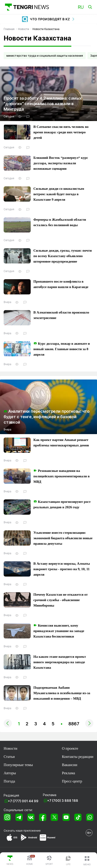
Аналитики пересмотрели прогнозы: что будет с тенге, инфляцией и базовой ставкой (46, 417)
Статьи (9, 757)
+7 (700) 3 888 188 (63, 801)
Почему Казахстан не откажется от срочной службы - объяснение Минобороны (61, 600)
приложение (32, 831)
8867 (74, 724)
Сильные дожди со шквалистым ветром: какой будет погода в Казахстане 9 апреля (59, 194)
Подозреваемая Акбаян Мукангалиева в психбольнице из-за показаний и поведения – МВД (62, 693)
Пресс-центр (72, 781)
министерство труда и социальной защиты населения (45, 56)
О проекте (70, 748)
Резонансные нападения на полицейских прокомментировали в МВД (61, 476)
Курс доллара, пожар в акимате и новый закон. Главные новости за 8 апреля (62, 349)
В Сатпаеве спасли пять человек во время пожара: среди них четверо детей (61, 132)
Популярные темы (18, 765)
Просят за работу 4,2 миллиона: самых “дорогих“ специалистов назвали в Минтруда (43, 104)
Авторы (10, 773)
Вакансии (70, 765)
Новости (10, 748)
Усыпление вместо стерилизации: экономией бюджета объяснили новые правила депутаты (63, 538)
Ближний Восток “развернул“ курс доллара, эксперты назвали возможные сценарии (61, 163)
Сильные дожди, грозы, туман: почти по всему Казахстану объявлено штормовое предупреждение (63, 256)
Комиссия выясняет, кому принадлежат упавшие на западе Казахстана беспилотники (59, 631)
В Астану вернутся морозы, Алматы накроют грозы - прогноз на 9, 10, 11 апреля (62, 569)
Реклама (68, 773)
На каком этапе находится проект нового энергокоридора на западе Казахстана (60, 662)
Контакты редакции (78, 757)
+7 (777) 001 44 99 (23, 801)
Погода (9, 781)
